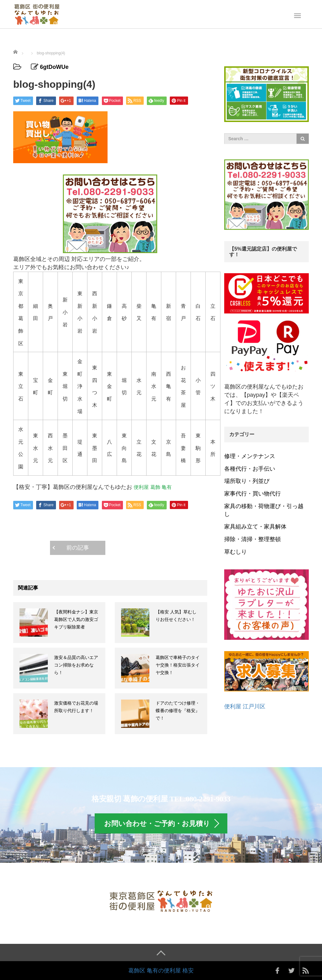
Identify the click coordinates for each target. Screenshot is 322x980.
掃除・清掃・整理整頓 (253, 539)
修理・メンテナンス (250, 456)
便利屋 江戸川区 (245, 706)
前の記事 (78, 548)
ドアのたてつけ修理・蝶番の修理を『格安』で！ (178, 711)
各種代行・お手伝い (250, 469)
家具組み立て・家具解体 (255, 527)
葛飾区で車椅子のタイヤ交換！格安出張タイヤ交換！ (178, 665)
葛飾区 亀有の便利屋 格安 (161, 971)
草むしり (236, 552)
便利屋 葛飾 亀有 (153, 487)
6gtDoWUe (54, 67)
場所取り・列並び (247, 481)
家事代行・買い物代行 (253, 494)
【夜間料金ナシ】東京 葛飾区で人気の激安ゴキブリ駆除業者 (76, 619)
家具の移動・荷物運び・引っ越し (264, 510)
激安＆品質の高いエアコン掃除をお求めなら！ (76, 665)
